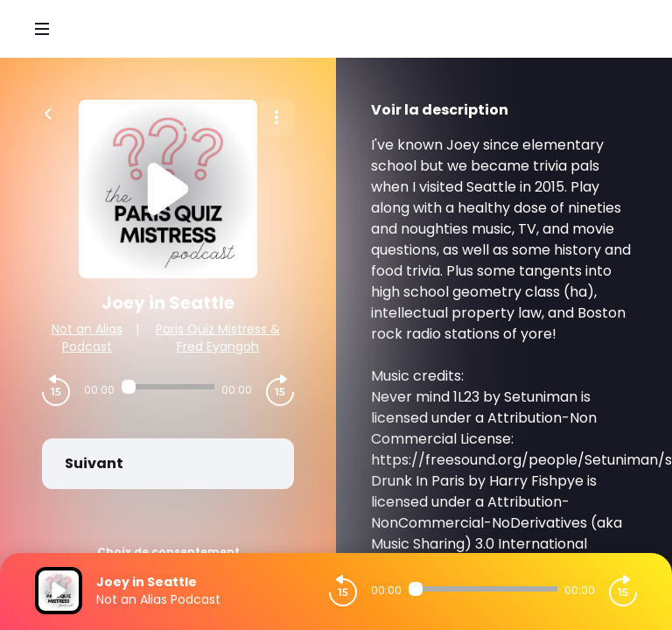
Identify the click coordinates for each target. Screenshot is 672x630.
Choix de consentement (168, 552)
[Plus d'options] (276, 117)
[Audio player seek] (168, 387)
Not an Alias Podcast (87, 338)
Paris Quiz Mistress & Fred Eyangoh (218, 338)
